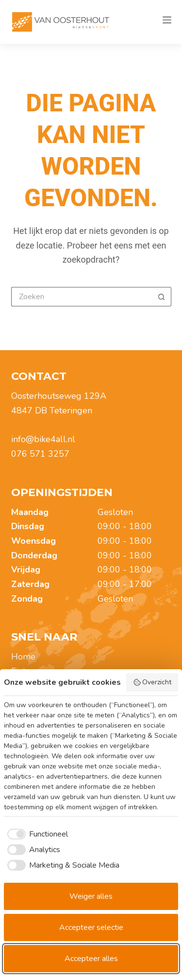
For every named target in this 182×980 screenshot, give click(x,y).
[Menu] (167, 22)
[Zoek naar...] (82, 297)
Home (23, 657)
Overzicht (152, 682)
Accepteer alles (91, 959)
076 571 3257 (40, 454)
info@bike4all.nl (43, 439)
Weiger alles (91, 896)
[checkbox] (36, 834)
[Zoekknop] (162, 297)
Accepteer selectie (91, 927)
